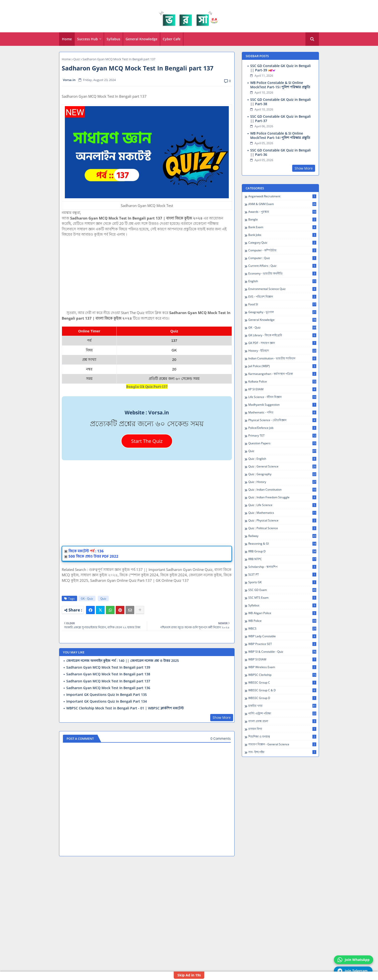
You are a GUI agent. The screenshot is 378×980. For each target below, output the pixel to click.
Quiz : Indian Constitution (282, 490)
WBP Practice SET (282, 644)
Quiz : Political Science (282, 528)
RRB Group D (282, 551)
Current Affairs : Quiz (282, 266)
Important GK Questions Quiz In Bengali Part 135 (107, 695)
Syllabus (113, 39)
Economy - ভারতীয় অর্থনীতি (282, 274)
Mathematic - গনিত (282, 412)
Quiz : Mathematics (282, 513)
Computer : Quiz (282, 258)
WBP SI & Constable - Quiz (282, 652)
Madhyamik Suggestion (282, 405)
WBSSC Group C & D (282, 690)
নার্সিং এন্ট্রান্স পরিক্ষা (282, 713)
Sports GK (282, 582)
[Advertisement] (147, 276)
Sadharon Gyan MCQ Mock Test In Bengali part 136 (108, 688)
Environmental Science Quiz (282, 289)
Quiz (77, 59)
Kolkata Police (282, 382)
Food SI (282, 304)
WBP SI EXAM (282, 659)
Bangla (282, 219)
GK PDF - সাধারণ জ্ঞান (282, 343)
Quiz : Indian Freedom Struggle (282, 497)
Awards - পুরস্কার (282, 212)
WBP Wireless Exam (282, 667)
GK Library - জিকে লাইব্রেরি (282, 335)
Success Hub (88, 39)
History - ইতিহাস (282, 351)
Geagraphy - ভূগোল (282, 312)
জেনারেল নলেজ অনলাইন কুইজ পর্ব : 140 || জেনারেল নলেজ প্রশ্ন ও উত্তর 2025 (123, 661)
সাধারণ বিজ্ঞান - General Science (282, 744)
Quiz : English (282, 459)
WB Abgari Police (282, 613)
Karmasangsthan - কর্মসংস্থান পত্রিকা (282, 374)
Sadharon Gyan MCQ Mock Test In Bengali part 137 (108, 681)
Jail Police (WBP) (282, 366)
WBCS (282, 629)
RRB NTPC (282, 559)
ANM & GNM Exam (282, 204)
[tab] (67, 39)
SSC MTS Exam (282, 598)
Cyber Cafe (172, 39)
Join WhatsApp (354, 960)
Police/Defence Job (282, 428)
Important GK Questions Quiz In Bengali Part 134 (107, 701)
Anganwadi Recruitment (282, 196)
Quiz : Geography (282, 474)
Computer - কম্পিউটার (282, 250)
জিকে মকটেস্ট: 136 (86, 551)
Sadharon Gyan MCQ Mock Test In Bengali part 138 (108, 674)
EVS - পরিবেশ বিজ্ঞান (282, 297)
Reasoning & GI (282, 544)
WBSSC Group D (282, 698)
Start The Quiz (147, 441)
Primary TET (282, 436)
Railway (282, 536)
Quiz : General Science (282, 466)
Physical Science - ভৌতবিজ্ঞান (282, 420)
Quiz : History (282, 482)
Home (67, 39)
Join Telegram (353, 971)
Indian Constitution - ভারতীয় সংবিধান (282, 358)
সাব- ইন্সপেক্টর (282, 752)
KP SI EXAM (282, 389)
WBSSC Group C (282, 683)
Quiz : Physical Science (282, 521)
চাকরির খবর (282, 706)
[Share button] (140, 610)
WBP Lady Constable (282, 636)
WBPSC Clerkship (282, 675)
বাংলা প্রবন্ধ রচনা (282, 721)
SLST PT (282, 575)
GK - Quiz (87, 599)
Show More (222, 717)
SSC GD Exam (282, 590)
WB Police (282, 621)
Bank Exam (282, 227)
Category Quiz (282, 243)
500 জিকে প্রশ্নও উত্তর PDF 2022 (93, 556)
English (282, 281)
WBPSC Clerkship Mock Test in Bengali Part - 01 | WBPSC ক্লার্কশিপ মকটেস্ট (125, 708)
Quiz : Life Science (282, 505)
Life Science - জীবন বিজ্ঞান (282, 397)
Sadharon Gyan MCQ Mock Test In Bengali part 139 (108, 667)
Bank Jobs (282, 235)
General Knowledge (142, 39)
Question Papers (282, 443)
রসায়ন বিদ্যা (282, 729)
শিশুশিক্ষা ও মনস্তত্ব (282, 737)
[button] (312, 39)
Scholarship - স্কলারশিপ (282, 567)
